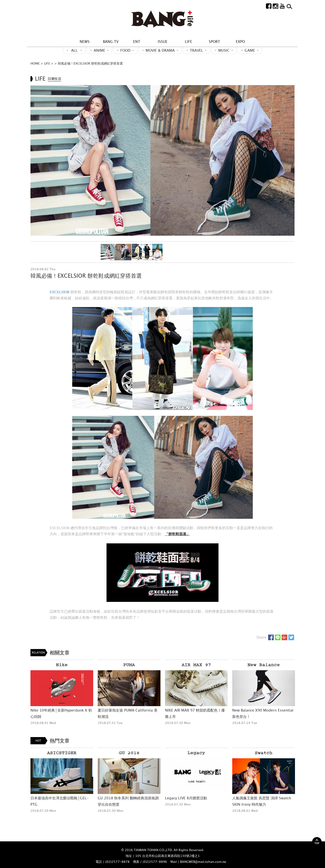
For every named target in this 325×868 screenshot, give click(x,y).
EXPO (240, 42)
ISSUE (163, 42)
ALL (74, 50)
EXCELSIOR (60, 292)
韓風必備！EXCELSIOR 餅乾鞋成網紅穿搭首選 (90, 63)
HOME (35, 63)
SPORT (214, 42)
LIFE (188, 42)
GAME (250, 50)
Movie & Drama (160, 50)
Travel (196, 50)
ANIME (99, 50)
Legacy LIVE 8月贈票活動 (186, 798)
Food (125, 50)
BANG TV (111, 42)
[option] (162, 160)
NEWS (85, 42)
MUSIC (224, 50)
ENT (137, 42)
